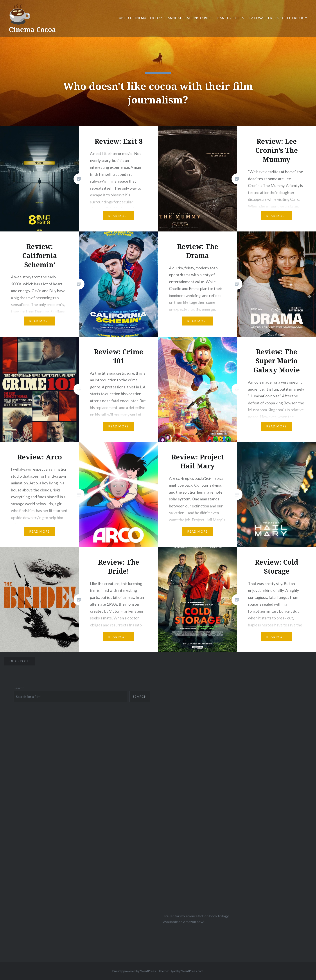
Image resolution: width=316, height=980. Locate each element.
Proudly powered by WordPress (134, 971)
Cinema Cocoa (32, 29)
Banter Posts (231, 18)
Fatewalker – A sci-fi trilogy (278, 18)
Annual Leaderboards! (190, 18)
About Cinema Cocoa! (141, 18)
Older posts (20, 661)
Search (19, 688)
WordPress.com (192, 971)
